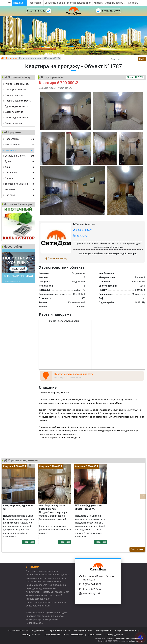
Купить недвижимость (60, 631)
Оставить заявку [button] (115, 3)
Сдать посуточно (52, 635)
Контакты (133, 3)
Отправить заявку (56, 258)
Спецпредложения (55, 3)
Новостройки (35, 3)
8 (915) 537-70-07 (108, 11)
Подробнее (29, 542)
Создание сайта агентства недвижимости (124, 638)
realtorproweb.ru (135, 641)
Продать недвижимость (126, 631)
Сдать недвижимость (31, 635)
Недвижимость (39, 631)
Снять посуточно (95, 635)
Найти (142, 59)
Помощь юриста (104, 631)
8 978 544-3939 (82, 230)
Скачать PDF (81, 236)
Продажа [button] (19, 3)
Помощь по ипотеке (83, 631)
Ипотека (98, 3)
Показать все (137, 549)
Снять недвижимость (74, 635)
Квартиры (12, 58)
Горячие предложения (79, 3)
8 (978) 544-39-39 (39, 11)
